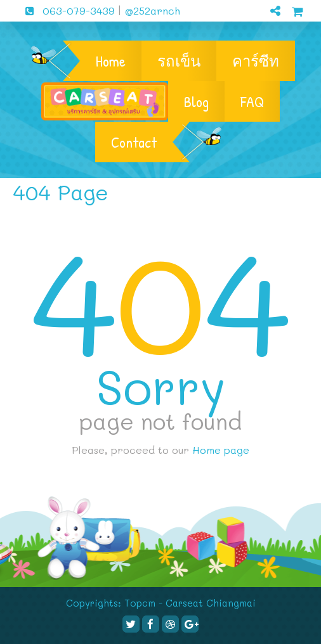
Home (111, 61)
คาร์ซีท (256, 61)
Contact (134, 142)
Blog (196, 101)
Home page (221, 450)
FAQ (252, 101)
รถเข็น (179, 61)
